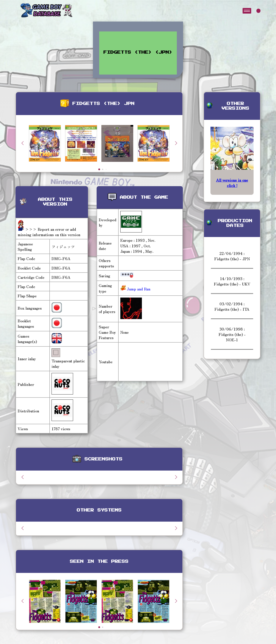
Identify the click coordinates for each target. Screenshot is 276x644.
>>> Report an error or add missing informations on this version (49, 232)
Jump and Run (138, 289)
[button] (176, 143)
